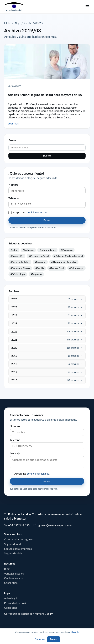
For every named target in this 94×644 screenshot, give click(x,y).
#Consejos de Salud (39, 256)
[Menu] (87, 7)
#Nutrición (28, 250)
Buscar (47, 156)
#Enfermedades (47, 250)
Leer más (13, 123)
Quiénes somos (13, 578)
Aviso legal (11, 598)
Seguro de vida (13, 553)
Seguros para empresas (18, 549)
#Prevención (17, 256)
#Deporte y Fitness (20, 268)
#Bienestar (40, 262)
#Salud (14, 250)
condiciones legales (36, 212)
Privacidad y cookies (16, 603)
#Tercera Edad (57, 268)
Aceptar (54, 639)
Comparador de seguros (19, 539)
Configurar (40, 639)
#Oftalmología (18, 274)
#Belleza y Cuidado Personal (69, 256)
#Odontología (76, 268)
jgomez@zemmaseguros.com (53, 525)
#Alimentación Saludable (64, 262)
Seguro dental (12, 544)
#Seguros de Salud (20, 262)
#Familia (40, 268)
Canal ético (11, 583)
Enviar (47, 220)
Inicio (7, 23)
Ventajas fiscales (14, 573)
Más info (75, 632)
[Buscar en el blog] (47, 148)
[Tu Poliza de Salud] (14, 7)
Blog (17, 23)
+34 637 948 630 (17, 525)
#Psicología (67, 250)
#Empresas (36, 274)
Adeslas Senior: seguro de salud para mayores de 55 (45, 95)
